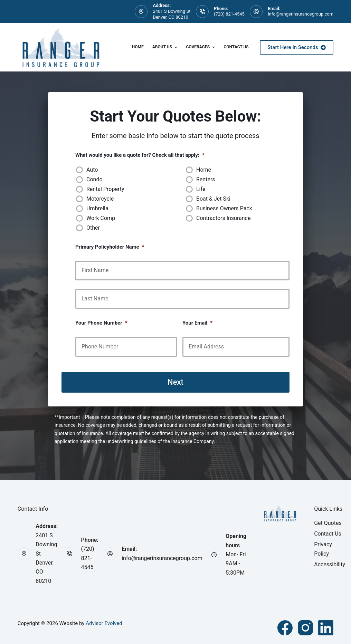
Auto (92, 170)
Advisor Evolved (104, 623)
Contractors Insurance (223, 218)
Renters (206, 179)
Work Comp (101, 218)
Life (201, 189)
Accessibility (330, 564)
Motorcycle (100, 199)
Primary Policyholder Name (110, 247)
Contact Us (236, 47)
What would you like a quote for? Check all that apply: (140, 155)
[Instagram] (305, 628)
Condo (94, 179)
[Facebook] (285, 628)
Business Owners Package (229, 208)
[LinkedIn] (326, 628)
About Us (166, 47)
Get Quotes (328, 523)
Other (93, 228)
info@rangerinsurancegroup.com (301, 14)
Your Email (197, 323)
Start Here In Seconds (297, 47)
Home (138, 47)
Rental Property (105, 189)
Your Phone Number (101, 323)
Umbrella (97, 208)
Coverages (201, 47)
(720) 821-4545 (229, 14)
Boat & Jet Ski (213, 199)
